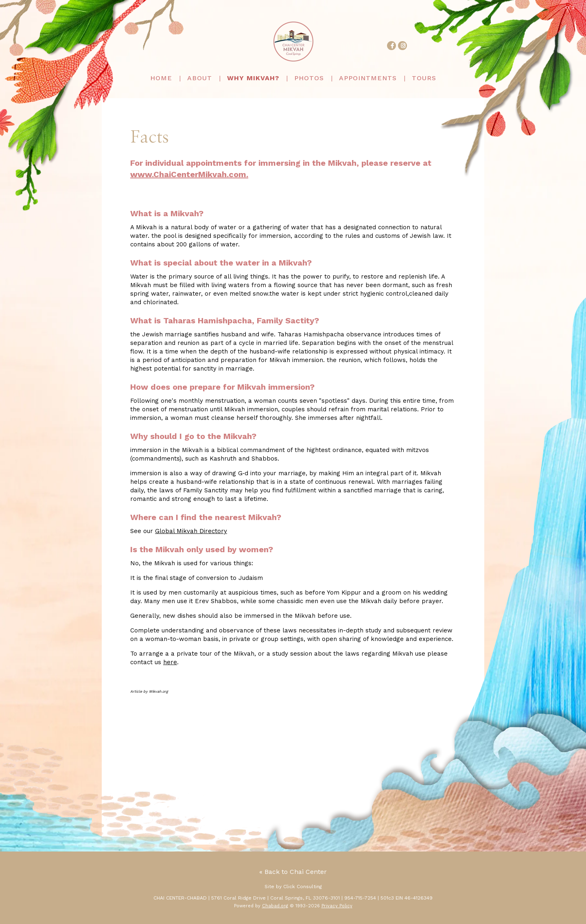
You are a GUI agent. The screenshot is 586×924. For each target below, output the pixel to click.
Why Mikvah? (253, 78)
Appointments (368, 78)
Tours (424, 78)
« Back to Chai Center (293, 872)
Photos (309, 78)
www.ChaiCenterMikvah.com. (189, 174)
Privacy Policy (337, 906)
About (200, 78)
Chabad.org (275, 906)
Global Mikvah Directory (191, 531)
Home (161, 78)
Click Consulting (303, 887)
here (170, 662)
